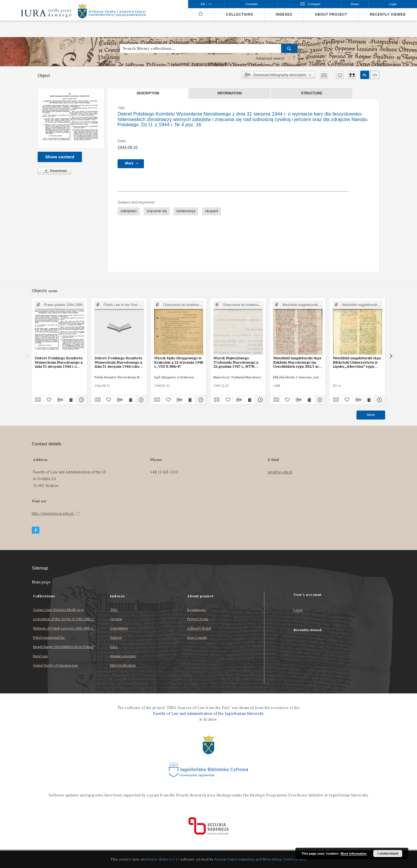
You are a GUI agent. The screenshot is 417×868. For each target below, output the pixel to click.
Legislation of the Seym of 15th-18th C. (64, 619)
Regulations (196, 610)
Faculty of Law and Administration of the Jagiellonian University (208, 714)
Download (54, 171)
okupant (212, 211)
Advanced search (270, 58)
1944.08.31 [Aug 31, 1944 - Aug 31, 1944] (128, 147)
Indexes (284, 14)
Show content (60, 157)
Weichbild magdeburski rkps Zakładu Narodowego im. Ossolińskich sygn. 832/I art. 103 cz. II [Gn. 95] (297, 362)
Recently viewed (388, 14)
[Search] (289, 48)
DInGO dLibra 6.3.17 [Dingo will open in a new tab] (163, 859)
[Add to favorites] (340, 75)
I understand (388, 854)
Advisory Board (199, 628)
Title (114, 610)
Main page (41, 582)
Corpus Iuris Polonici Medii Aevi (58, 610)
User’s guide (197, 637)
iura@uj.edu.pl (280, 472)
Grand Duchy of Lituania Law (56, 665)
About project (331, 14)
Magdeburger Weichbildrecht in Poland (63, 647)
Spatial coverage (123, 656)
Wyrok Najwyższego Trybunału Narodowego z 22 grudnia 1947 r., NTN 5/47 (236, 362)
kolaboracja (186, 211)
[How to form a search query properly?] (294, 58)
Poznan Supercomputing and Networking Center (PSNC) (261, 859)
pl (365, 75)
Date (114, 647)
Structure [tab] (312, 93)
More (371, 415)
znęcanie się (157, 211)
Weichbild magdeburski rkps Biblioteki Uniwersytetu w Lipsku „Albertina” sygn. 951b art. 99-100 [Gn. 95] (357, 362)
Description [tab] (148, 93)
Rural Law (41, 656)
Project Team (197, 619)
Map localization (123, 665)
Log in (298, 610)
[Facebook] (36, 530)
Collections (239, 14)
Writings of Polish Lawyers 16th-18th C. (64, 628)
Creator (116, 619)
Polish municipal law (49, 637)
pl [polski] (210, 4)
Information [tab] (230, 93)
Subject (116, 637)
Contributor (119, 628)
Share (355, 4)
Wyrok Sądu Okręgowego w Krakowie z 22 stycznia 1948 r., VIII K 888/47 (179, 362)
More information (354, 854)
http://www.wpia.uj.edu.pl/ (56, 513)
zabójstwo (129, 211)
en (375, 75)
